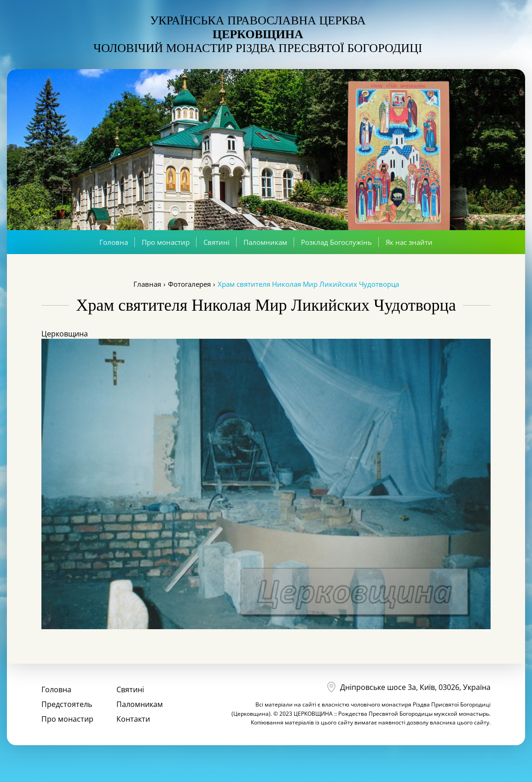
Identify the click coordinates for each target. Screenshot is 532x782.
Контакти (133, 719)
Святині (217, 242)
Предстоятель (67, 704)
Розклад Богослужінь (336, 242)
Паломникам (265, 242)
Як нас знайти (409, 242)
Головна (114, 242)
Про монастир (166, 242)
